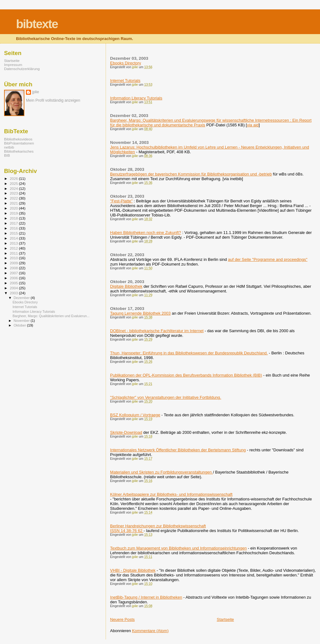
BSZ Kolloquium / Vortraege (135, 415)
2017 (14, 223)
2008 (14, 268)
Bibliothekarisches (19, 151)
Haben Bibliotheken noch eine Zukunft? (145, 233)
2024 (14, 188)
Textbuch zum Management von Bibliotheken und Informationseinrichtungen (178, 548)
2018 (14, 218)
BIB (7, 155)
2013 (14, 243)
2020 (14, 208)
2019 (14, 213)
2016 (14, 228)
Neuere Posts (122, 619)
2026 (14, 178)
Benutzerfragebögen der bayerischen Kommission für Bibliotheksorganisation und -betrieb (191, 174)
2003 (14, 293)
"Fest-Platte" (121, 201)
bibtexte (37, 24)
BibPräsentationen (19, 143)
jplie (36, 92)
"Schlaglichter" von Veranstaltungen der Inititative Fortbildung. (165, 397)
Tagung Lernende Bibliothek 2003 (140, 313)
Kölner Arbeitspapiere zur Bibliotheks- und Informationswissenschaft (171, 494)
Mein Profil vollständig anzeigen (53, 100)
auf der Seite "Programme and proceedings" (268, 259)
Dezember (22, 298)
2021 (14, 203)
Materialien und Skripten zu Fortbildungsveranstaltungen (161, 472)
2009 (14, 263)
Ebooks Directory (125, 63)
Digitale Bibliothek (126, 286)
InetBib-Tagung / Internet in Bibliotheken (146, 597)
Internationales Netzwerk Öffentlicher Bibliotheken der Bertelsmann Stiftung (178, 450)
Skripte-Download (126, 432)
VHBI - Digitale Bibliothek (133, 570)
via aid (253, 125)
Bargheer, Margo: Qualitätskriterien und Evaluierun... (51, 316)
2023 (14, 193)
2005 (14, 283)
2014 (14, 238)
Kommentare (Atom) (150, 631)
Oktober (20, 325)
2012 (14, 248)
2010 (14, 258)
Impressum (13, 65)
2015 (14, 233)
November (22, 321)
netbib (9, 147)
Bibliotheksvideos (18, 139)
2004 (14, 288)
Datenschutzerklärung (22, 69)
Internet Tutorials (125, 81)
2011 (14, 253)
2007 (14, 273)
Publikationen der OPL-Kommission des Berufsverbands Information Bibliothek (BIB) (186, 375)
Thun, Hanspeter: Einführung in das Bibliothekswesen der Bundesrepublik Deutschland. (189, 353)
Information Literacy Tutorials (136, 98)
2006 (14, 278)
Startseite (225, 619)
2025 (14, 183)
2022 (14, 198)
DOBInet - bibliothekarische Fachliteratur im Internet (157, 331)
